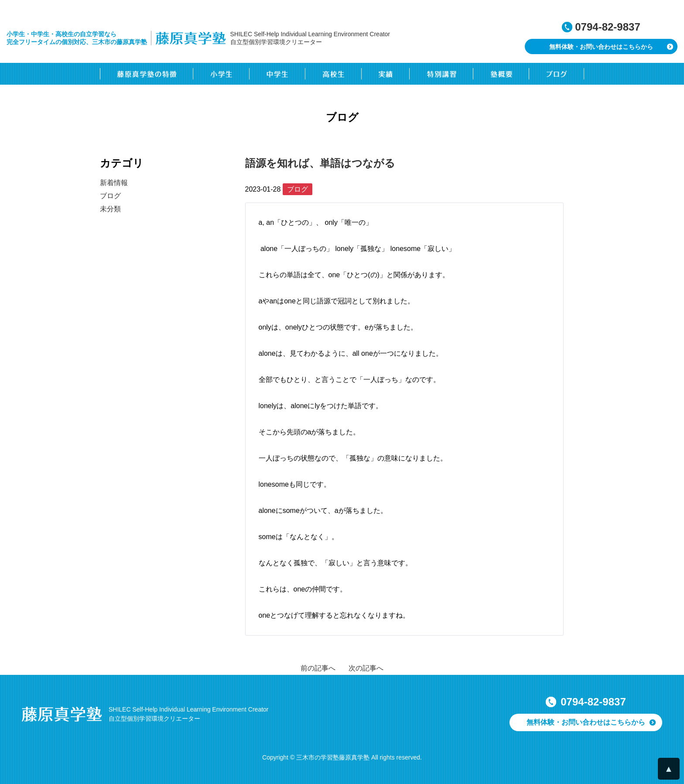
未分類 (110, 209)
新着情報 (114, 183)
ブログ (110, 196)
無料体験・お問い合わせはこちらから (601, 47)
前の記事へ (318, 668)
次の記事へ (366, 668)
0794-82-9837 (607, 27)
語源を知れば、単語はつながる (320, 163)
